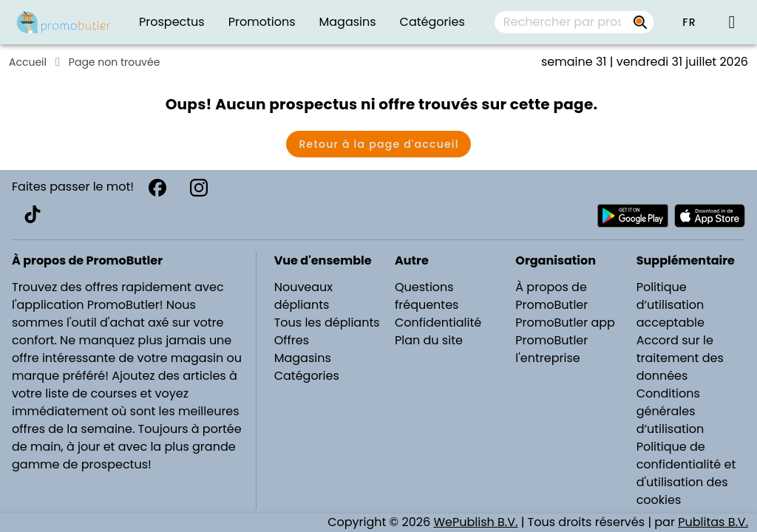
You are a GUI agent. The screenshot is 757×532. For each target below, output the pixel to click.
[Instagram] (199, 188)
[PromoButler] (64, 22)
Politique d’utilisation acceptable (671, 305)
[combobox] (574, 22)
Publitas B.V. (713, 522)
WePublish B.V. (475, 522)
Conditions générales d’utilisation (671, 411)
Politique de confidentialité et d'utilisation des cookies (686, 473)
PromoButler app (565, 323)
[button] (689, 22)
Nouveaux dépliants (303, 296)
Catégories (307, 376)
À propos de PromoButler (551, 296)
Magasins (303, 358)
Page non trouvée (115, 62)
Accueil (28, 62)
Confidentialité (438, 323)
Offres (292, 340)
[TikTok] (33, 214)
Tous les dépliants (327, 323)
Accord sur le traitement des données (680, 358)
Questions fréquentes (427, 296)
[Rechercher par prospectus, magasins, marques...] (640, 22)
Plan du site (429, 340)
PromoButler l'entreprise (551, 349)
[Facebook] (157, 188)
